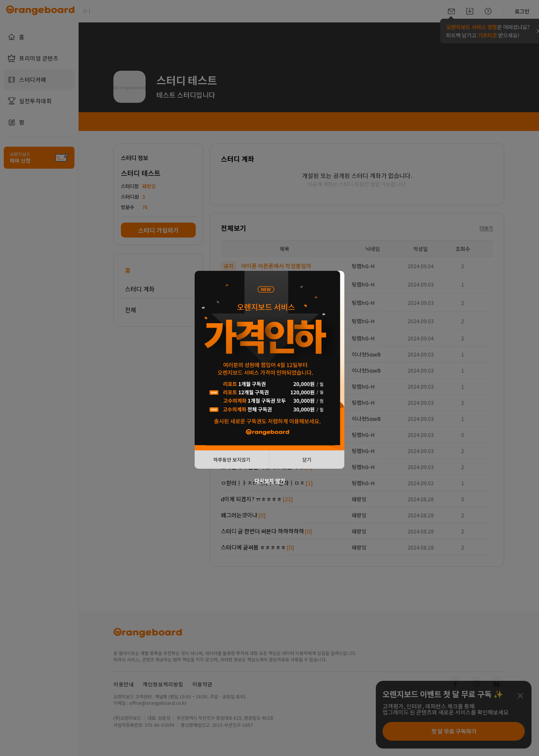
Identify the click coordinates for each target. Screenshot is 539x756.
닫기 (307, 460)
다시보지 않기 (270, 481)
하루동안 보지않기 (232, 460)
